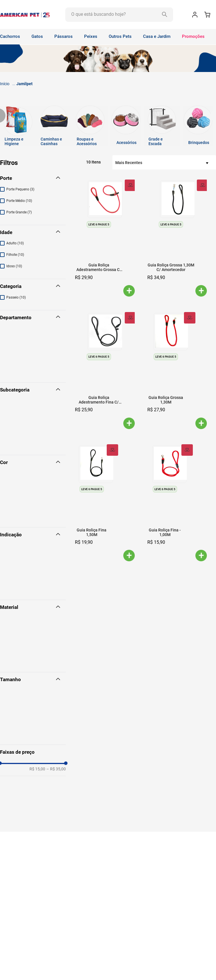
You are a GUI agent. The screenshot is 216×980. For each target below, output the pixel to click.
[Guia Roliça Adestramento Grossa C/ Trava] (105, 238)
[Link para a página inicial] (5, 84)
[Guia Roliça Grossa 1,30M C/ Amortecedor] (177, 238)
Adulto (15, 243)
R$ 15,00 (37, 769)
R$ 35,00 (56, 769)
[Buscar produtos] (164, 15)
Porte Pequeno (20, 189)
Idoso (14, 266)
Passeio (16, 297)
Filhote (15, 255)
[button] (33, 178)
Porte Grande (19, 212)
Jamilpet (24, 84)
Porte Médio (19, 201)
